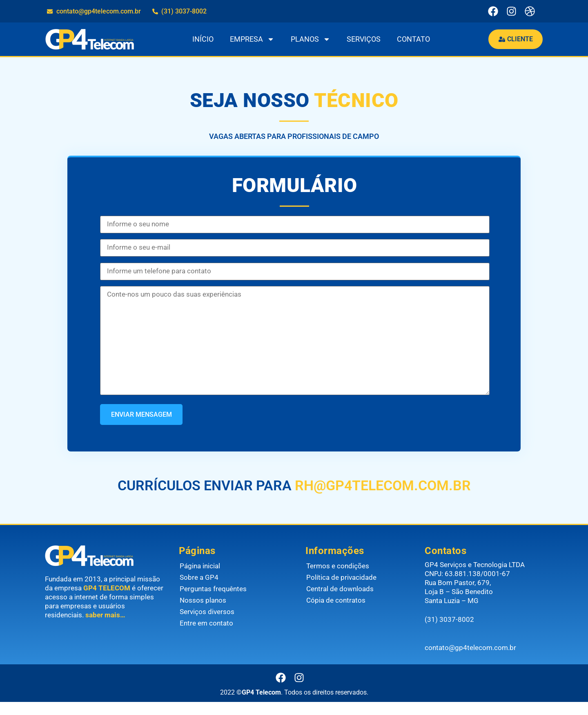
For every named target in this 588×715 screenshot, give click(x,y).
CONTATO (412, 39)
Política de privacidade (341, 590)
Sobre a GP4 (199, 590)
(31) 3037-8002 (449, 633)
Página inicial (200, 579)
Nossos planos (203, 613)
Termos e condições (338, 579)
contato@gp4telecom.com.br (470, 661)
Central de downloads (340, 602)
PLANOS (309, 39)
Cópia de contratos (336, 613)
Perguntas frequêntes (213, 602)
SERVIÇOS (362, 39)
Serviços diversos (207, 625)
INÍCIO (201, 39)
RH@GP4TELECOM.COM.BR (381, 498)
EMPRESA (251, 39)
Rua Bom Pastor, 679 (457, 596)
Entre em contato (206, 636)
